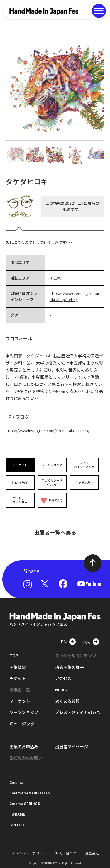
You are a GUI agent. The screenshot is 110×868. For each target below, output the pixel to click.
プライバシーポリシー (29, 853)
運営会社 (92, 853)
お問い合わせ (66, 853)
